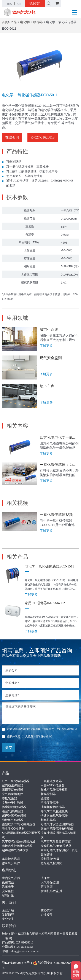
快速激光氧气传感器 (54, 816)
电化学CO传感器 (31, 22)
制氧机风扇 (48, 820)
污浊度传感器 (50, 803)
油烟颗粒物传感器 (53, 807)
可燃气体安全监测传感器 (57, 824)
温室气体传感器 (13, 811)
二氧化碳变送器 (51, 781)
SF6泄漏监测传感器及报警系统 (21, 835)
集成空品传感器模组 (54, 790)
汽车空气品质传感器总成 (19, 842)
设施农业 (8, 882)
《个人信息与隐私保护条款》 (37, 736)
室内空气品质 (11, 878)
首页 (5, 22)
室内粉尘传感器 (13, 785)
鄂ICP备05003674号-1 (17, 963)
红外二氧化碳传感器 (16, 781)
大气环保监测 (50, 882)
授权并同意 (28, 736)
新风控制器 (48, 794)
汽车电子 (8, 887)
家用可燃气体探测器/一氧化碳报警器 (59, 852)
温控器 (45, 798)
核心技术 (47, 910)
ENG (9, 4)
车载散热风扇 (11, 859)
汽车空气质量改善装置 (56, 842)
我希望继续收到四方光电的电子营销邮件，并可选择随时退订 (40, 729)
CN (19, 4)
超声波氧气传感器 (14, 816)
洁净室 (45, 878)
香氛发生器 (10, 798)
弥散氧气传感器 (13, 820)
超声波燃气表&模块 (15, 850)
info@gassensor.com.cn (24, 951)
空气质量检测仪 (13, 794)
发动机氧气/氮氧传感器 (56, 846)
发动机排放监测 (51, 891)
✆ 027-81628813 (43, 137)
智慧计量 (8, 895)
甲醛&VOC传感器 (52, 785)
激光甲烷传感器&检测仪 (57, 829)
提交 (9, 748)
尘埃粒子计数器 (13, 803)
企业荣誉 (8, 919)
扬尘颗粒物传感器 (14, 807)
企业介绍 (8, 910)
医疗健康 (47, 887)
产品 (14, 22)
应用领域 (9, 870)
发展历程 (8, 915)
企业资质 (47, 915)
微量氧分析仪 (11, 863)
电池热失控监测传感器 (17, 846)
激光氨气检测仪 (51, 863)
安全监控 (8, 891)
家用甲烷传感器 (13, 790)
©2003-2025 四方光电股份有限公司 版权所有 (32, 973)
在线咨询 (12, 137)
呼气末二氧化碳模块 (54, 811)
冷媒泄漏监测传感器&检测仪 (58, 835)
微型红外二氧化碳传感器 (19, 824)
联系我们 (35, 3)
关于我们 (9, 902)
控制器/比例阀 (50, 859)
